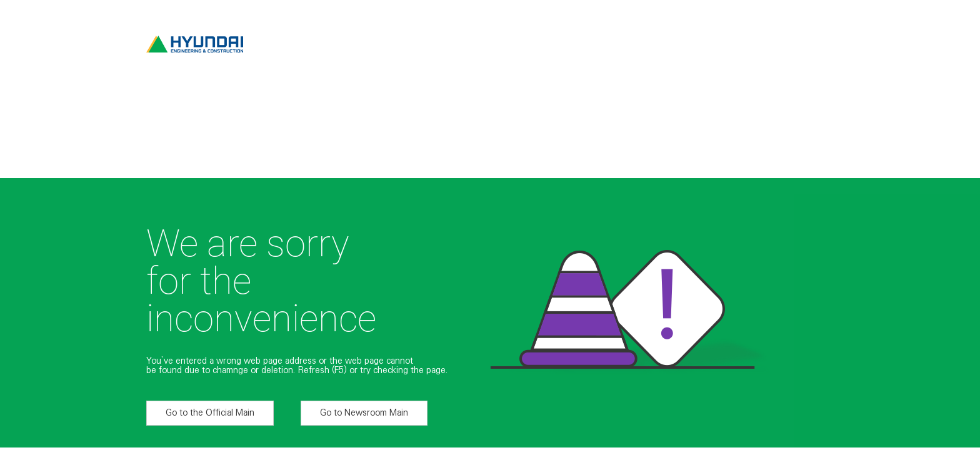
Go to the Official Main (210, 412)
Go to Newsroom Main (364, 412)
